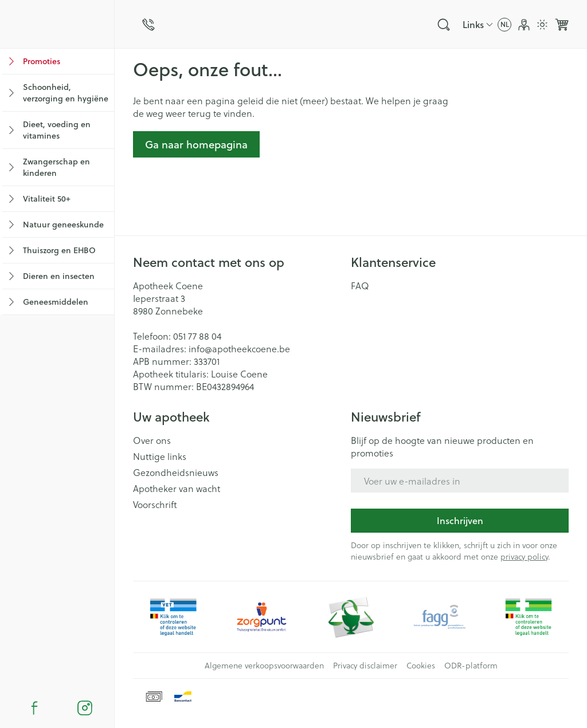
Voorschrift (155, 505)
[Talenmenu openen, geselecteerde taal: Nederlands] (504, 25)
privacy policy (524, 556)
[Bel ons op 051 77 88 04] (148, 25)
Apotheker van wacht (177, 489)
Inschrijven (460, 520)
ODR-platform (471, 666)
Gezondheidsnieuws (176, 473)
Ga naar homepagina (196, 144)
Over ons (152, 440)
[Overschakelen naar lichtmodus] (542, 25)
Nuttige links (160, 457)
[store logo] (57, 24)
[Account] (524, 25)
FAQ (360, 286)
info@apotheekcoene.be (239, 349)
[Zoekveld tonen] (444, 25)
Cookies (421, 666)
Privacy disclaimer (365, 666)
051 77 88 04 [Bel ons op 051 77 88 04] (197, 336)
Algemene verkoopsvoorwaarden (264, 666)
